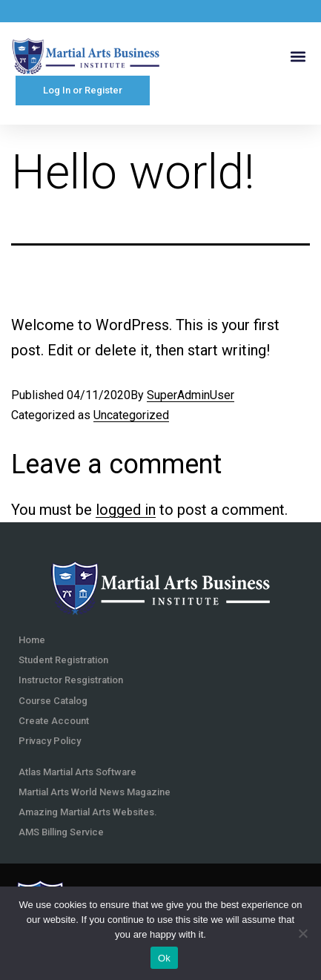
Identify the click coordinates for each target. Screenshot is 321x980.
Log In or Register (83, 90)
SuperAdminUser (191, 395)
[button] (298, 56)
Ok (164, 958)
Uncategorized (131, 415)
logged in (126, 510)
